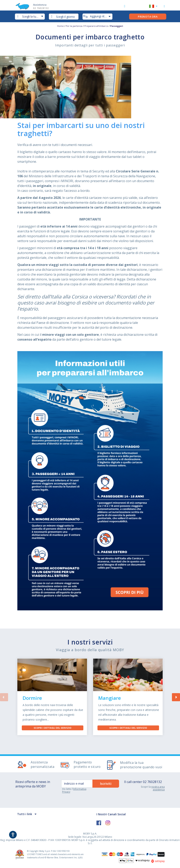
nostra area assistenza (158, 788)
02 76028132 (152, 782)
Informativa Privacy (74, 790)
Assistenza (45, 6)
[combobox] (64, 17)
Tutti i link (25, 814)
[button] (153, 7)
